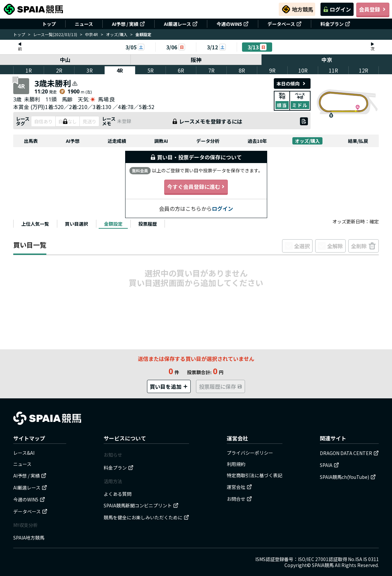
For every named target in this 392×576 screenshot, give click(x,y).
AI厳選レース (181, 24)
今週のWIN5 (233, 24)
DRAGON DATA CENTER (349, 453)
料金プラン (335, 24)
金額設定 (113, 224)
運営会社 (239, 487)
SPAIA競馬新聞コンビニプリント (141, 505)
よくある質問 (118, 494)
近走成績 (117, 141)
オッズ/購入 (117, 34)
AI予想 (73, 141)
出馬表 (31, 141)
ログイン (337, 9)
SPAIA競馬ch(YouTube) (348, 477)
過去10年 (257, 141)
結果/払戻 (358, 141)
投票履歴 (148, 224)
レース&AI (24, 453)
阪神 (196, 60)
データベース (285, 24)
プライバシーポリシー (250, 453)
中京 (327, 60)
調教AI (161, 141)
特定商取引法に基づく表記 (255, 475)
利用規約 (236, 464)
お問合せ (239, 499)
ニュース (84, 24)
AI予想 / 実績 (128, 24)
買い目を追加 (169, 386)
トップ (49, 24)
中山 (65, 60)
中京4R (92, 34)
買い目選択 (76, 224)
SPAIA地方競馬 (29, 538)
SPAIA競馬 (323, 565)
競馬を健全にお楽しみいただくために (146, 517)
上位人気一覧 (35, 224)
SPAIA (329, 465)
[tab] (35, 224)
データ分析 (208, 141)
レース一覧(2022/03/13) (55, 34)
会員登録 (373, 9)
